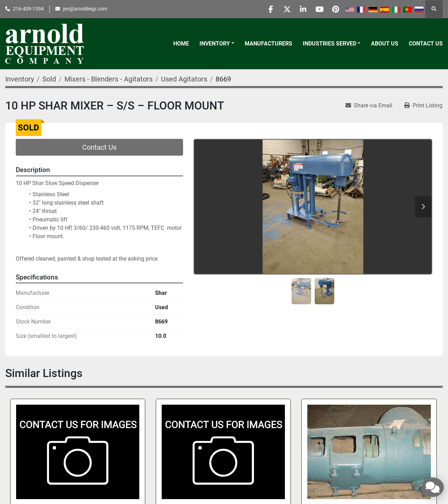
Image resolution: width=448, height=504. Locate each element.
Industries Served (330, 44)
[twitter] (281, 9)
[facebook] (264, 9)
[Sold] (49, 79)
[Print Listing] (423, 106)
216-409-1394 (28, 9)
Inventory (215, 44)
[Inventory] (20, 79)
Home (181, 44)
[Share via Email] (372, 106)
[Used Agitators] (184, 79)
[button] (217, 44)
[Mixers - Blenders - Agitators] (108, 79)
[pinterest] (335, 9)
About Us (385, 44)
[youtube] (317, 9)
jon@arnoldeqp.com (85, 9)
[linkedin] (299, 9)
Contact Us (426, 44)
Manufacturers (268, 44)
